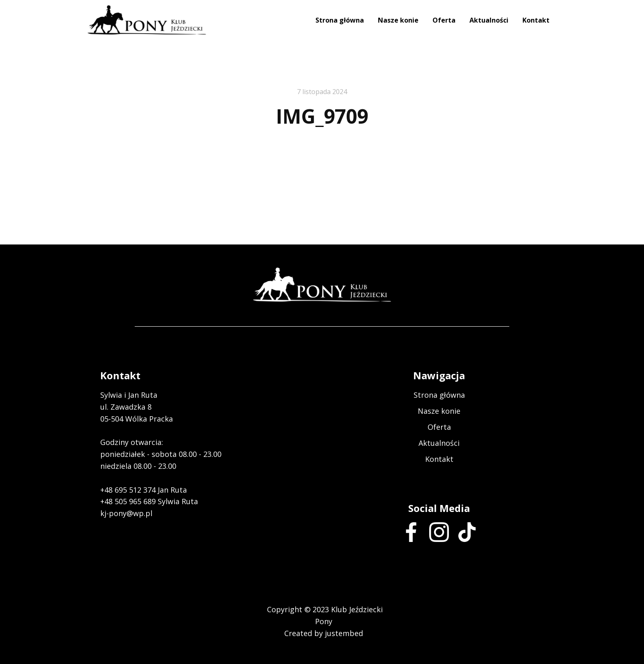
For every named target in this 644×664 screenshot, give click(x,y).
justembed (344, 633)
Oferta (444, 20)
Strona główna (340, 20)
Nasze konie (398, 20)
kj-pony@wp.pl (126, 513)
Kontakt (536, 20)
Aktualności (489, 20)
